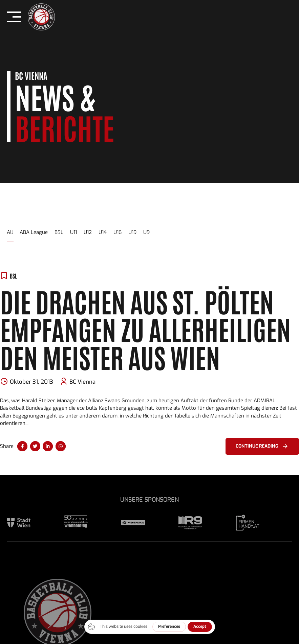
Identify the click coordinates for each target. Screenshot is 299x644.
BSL (13, 276)
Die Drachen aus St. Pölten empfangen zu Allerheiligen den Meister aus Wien (145, 329)
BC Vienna (82, 382)
